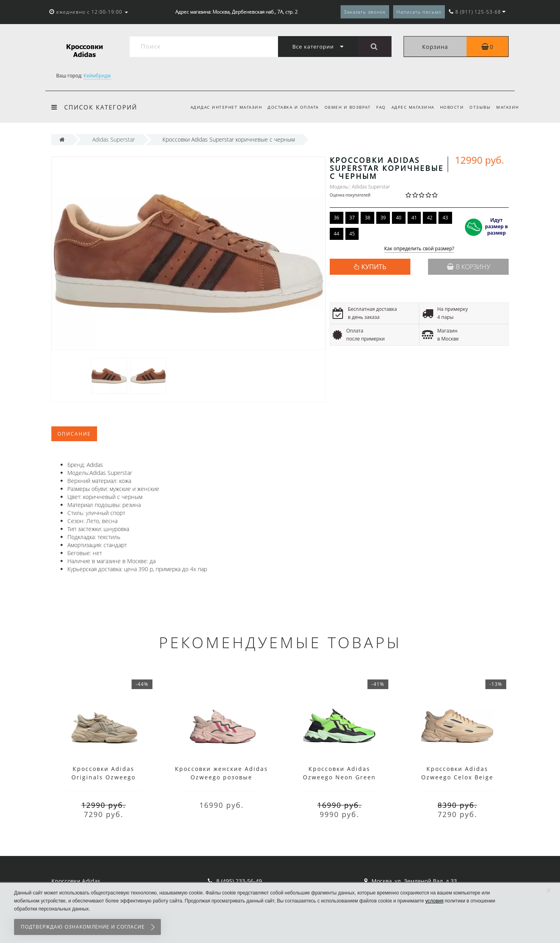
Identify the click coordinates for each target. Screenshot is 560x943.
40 (399, 218)
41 (414, 218)
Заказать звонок (365, 12)
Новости (449, 107)
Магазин (508, 107)
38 (367, 218)
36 (337, 218)
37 (352, 218)
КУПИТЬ (374, 267)
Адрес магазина (409, 107)
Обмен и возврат (341, 107)
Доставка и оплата (286, 107)
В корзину (469, 267)
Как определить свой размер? (419, 249)
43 (445, 218)
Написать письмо (419, 12)
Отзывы (479, 107)
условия (434, 901)
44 (337, 234)
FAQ (376, 107)
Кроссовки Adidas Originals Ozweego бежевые (103, 777)
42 (430, 218)
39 (383, 218)
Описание (74, 434)
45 (352, 234)
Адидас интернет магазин (218, 107)
